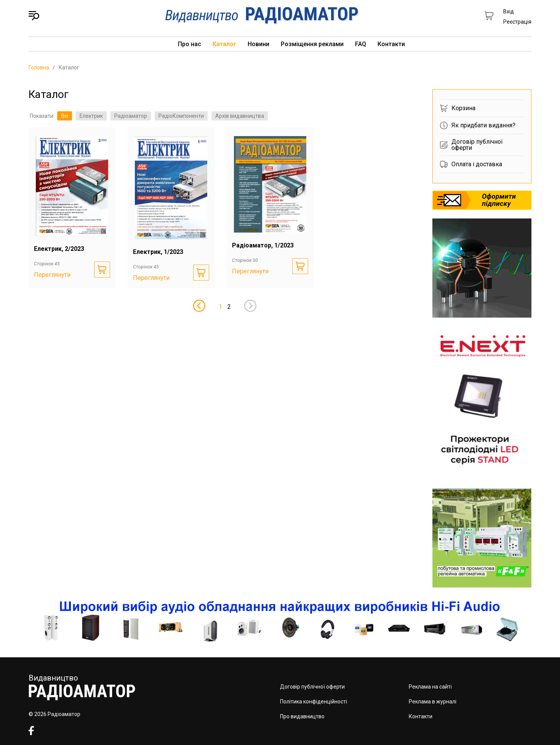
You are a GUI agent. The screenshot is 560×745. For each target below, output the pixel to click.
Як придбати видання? (478, 125)
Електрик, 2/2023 (59, 249)
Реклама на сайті (430, 687)
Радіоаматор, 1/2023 (263, 245)
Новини (258, 44)
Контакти (391, 44)
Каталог (224, 44)
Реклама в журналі (433, 702)
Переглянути (52, 275)
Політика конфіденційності (314, 702)
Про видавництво (302, 716)
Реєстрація (517, 22)
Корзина (458, 108)
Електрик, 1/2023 (158, 252)
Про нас (190, 44)
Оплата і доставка (471, 164)
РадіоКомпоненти (181, 116)
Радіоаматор (131, 116)
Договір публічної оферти (471, 145)
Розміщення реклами (312, 44)
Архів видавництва (240, 116)
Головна (39, 67)
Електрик (91, 116)
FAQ (361, 44)
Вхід (509, 11)
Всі (65, 116)
